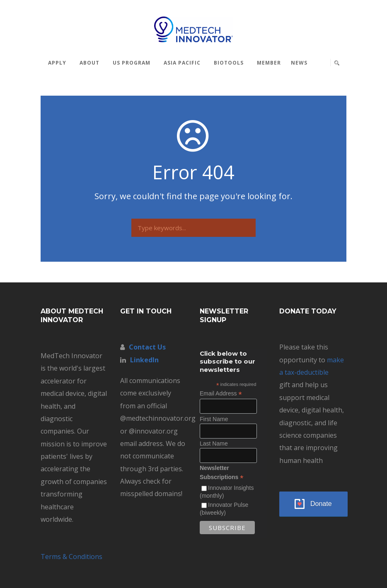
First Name (214, 419)
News (299, 63)
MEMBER (269, 63)
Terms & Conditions (71, 557)
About (89, 63)
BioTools (229, 63)
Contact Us (147, 347)
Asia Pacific (182, 63)
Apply (57, 63)
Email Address (221, 394)
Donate (321, 504)
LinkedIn (144, 360)
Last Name (214, 443)
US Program (132, 63)
